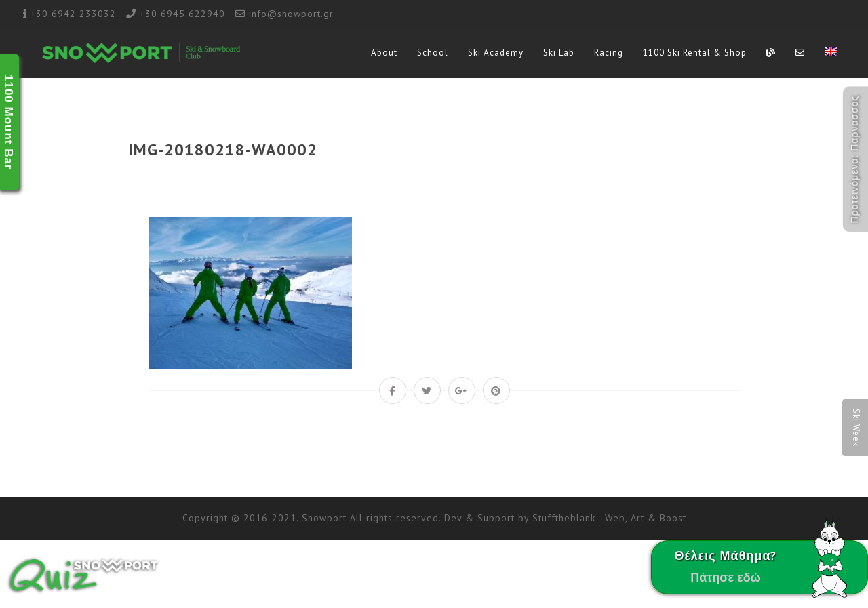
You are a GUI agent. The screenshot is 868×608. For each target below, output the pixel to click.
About (384, 53)
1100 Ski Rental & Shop (695, 53)
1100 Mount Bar (8, 122)
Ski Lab (559, 53)
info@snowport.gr (291, 14)
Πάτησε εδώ (726, 577)
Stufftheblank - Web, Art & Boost (609, 518)
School (433, 53)
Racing (609, 53)
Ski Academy (496, 53)
